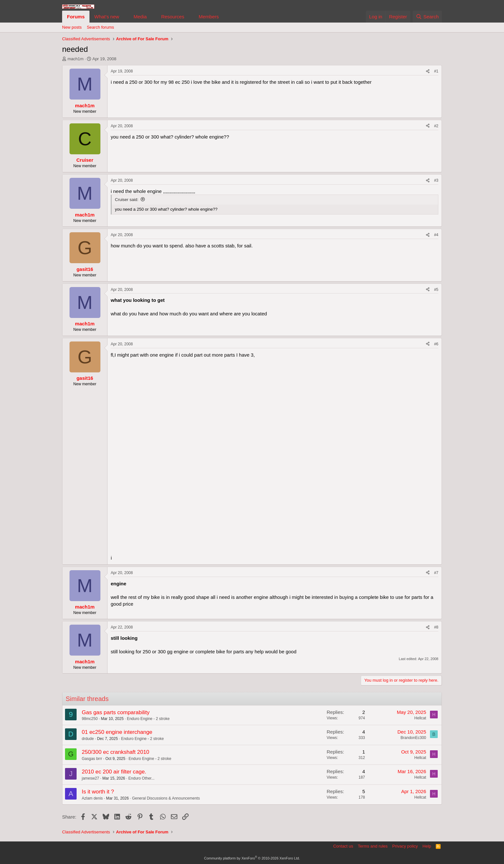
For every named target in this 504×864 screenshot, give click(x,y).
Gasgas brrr (92, 759)
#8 (436, 627)
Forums (76, 17)
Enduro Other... (141, 778)
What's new (107, 17)
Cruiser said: (127, 200)
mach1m (76, 59)
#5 (436, 290)
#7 (436, 573)
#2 (436, 126)
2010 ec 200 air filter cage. (114, 772)
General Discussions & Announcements (166, 798)
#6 (436, 344)
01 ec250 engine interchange (117, 732)
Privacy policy (405, 846)
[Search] (427, 17)
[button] (124, 17)
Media (140, 17)
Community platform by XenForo (252, 858)
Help (427, 846)
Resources (173, 17)
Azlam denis (92, 798)
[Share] (428, 71)
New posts (72, 27)
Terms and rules (373, 846)
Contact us (343, 846)
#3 (436, 180)
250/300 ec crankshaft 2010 (116, 752)
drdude (88, 739)
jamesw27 (90, 778)
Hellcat (420, 718)
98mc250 (90, 719)
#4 (436, 235)
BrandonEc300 (413, 738)
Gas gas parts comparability (116, 712)
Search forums (101, 27)
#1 (436, 71)
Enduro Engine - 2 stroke (148, 719)
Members (209, 17)
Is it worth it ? (98, 792)
